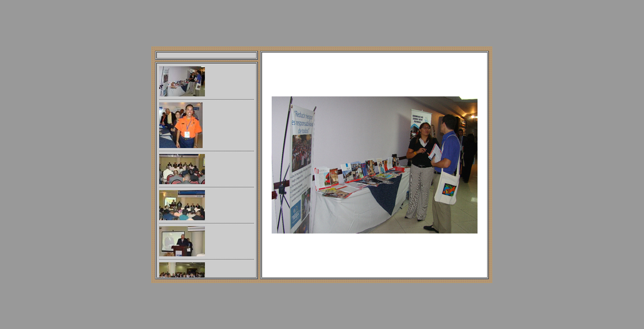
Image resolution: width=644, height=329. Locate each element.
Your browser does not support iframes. (207, 170)
